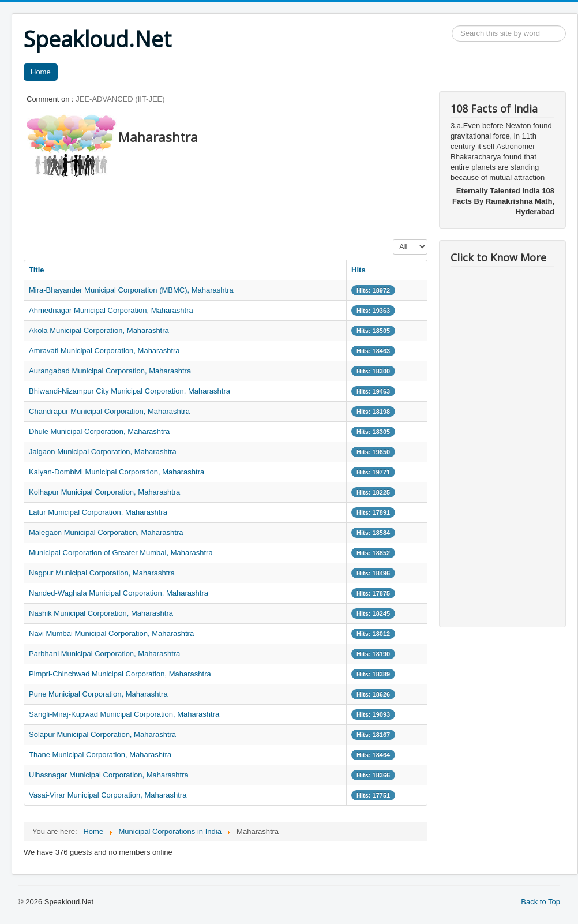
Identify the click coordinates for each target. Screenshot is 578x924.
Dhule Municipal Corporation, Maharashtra (99, 431)
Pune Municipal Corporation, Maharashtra (98, 694)
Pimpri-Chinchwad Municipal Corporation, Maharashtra (120, 674)
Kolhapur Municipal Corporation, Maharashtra (104, 492)
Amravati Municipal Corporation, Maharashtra (104, 351)
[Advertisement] (234, 205)
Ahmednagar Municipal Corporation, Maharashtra (111, 310)
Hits (359, 270)
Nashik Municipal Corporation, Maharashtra (101, 613)
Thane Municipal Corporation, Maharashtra (100, 755)
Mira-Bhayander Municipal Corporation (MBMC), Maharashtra (131, 290)
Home (41, 72)
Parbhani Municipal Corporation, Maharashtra (104, 654)
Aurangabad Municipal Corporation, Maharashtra (110, 371)
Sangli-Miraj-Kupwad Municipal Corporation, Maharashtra (124, 714)
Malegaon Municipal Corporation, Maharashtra (106, 532)
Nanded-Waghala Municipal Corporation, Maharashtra (119, 593)
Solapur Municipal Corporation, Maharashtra (102, 734)
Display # (393, 239)
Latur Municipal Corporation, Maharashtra (98, 512)
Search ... (452, 26)
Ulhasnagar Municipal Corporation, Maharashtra (109, 775)
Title (37, 270)
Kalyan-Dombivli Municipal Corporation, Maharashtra (117, 472)
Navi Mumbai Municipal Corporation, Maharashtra (111, 633)
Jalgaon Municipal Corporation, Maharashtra (103, 452)
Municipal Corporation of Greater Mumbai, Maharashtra (121, 553)
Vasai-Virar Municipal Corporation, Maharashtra (108, 795)
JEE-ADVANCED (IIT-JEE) (120, 99)
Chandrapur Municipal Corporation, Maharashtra (109, 411)
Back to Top (541, 902)
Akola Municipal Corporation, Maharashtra (99, 330)
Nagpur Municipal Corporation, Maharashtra (102, 573)
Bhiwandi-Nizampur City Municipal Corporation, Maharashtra (130, 391)
